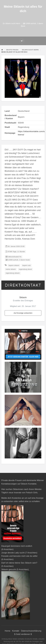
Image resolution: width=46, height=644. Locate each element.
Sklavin (23, 297)
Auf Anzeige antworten (23, 313)
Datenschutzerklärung (31, 631)
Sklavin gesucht (9, 569)
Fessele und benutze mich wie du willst (19, 556)
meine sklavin (11, 269)
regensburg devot (25, 269)
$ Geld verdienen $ (23, 634)
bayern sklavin (14, 265)
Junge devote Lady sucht (13, 553)
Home (8, 631)
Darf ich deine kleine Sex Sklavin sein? (19, 563)
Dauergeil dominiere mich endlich (17, 546)
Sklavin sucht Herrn (13, 23)
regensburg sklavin (13, 273)
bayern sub (26, 265)
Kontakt (16, 631)
